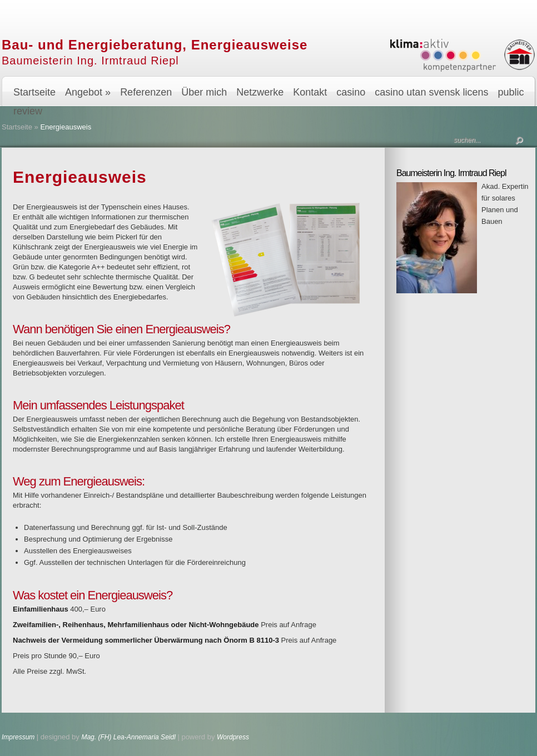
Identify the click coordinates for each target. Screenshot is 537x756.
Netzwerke (260, 92)
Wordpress (233, 737)
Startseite (34, 92)
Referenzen (146, 92)
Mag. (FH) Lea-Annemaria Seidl (128, 737)
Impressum (19, 737)
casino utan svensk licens (431, 92)
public (511, 92)
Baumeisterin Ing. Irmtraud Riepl (90, 61)
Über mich (204, 92)
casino (351, 92)
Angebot (88, 92)
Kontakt (310, 92)
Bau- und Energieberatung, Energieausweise (155, 45)
